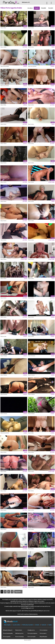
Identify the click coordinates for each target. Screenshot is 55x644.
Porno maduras (44, 630)
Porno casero (43, 633)
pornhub (52, 28)
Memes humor (19, 630)
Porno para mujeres (32, 633)
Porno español (7, 637)
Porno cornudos (32, 637)
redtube (25, 28)
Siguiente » (18, 592)
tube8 (53, 47)
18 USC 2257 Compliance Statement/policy (27, 614)
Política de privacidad (27, 625)
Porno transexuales (8, 633)
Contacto (37, 625)
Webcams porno (19, 633)
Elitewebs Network (8, 630)
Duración (51, 8)
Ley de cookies (17, 625)
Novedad (44, 8)
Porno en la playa (20, 637)
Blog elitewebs (43, 637)
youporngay (51, 182)
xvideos (25, 144)
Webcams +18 (26, 2)
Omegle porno (31, 630)
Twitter (50, 625)
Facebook (44, 625)
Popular (37, 8)
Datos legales (7, 625)
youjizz (53, 317)
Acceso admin (27, 640)
